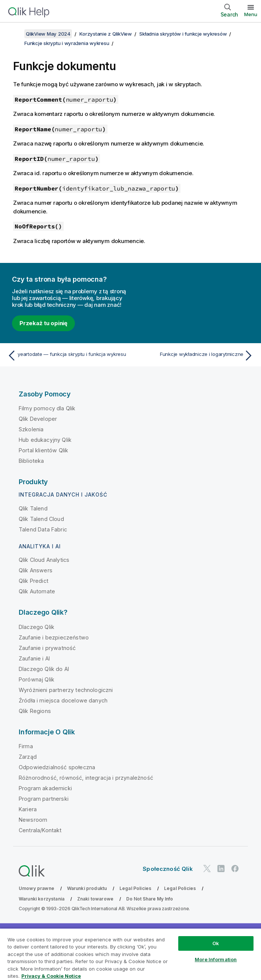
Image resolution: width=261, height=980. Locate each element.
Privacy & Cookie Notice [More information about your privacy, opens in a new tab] (51, 976)
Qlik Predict (34, 581)
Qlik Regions (35, 711)
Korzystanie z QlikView (106, 34)
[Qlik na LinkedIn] (221, 868)
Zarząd (28, 757)
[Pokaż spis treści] (15, 34)
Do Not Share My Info (150, 899)
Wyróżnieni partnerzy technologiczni (66, 690)
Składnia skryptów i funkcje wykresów (183, 34)
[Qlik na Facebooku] (235, 868)
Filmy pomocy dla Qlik (47, 408)
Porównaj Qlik (37, 679)
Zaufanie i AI (34, 658)
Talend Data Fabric (43, 529)
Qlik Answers (36, 570)
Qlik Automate (37, 591)
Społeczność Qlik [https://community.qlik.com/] (168, 869)
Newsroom (33, 820)
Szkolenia (31, 429)
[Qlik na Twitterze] (207, 868)
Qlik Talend (33, 508)
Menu (251, 14)
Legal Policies (135, 888)
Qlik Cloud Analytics (44, 560)
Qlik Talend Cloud (41, 519)
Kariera (28, 809)
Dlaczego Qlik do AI (44, 669)
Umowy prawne (37, 888)
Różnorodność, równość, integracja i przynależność (86, 778)
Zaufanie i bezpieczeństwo (54, 637)
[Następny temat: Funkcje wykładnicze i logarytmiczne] (194, 356)
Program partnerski (44, 799)
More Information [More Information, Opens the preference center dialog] (216, 959)
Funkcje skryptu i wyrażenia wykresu (67, 43)
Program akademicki (45, 788)
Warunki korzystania (42, 899)
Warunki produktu (87, 888)
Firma (26, 746)
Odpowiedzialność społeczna (57, 767)
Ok (216, 943)
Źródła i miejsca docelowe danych (63, 700)
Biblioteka (31, 461)
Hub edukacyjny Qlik (45, 440)
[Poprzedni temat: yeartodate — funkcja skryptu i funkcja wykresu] (67, 356)
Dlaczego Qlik (37, 627)
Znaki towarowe (95, 899)
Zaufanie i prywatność (47, 648)
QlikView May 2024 (48, 34)
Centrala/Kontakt (40, 830)
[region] (130, 954)
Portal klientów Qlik (43, 450)
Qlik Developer (38, 419)
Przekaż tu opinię (43, 323)
